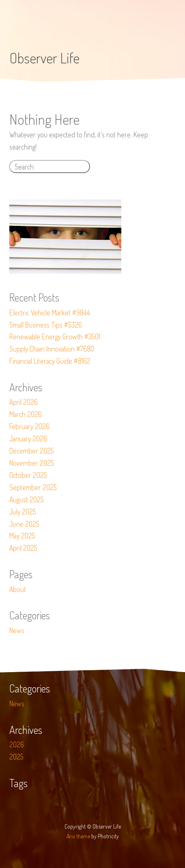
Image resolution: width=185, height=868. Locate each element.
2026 (17, 744)
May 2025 (22, 536)
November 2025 (32, 463)
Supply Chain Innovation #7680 (52, 349)
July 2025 (23, 512)
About (18, 589)
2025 (16, 757)
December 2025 (32, 451)
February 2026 (29, 426)
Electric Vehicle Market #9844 (50, 312)
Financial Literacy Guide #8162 (50, 361)
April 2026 (24, 402)
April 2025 (23, 548)
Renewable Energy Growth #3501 (55, 336)
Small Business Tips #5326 (46, 325)
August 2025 (27, 499)
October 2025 (28, 475)
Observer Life (44, 58)
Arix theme (78, 836)
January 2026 (28, 438)
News (17, 630)
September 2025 (33, 487)
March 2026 (26, 414)
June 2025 (24, 524)
